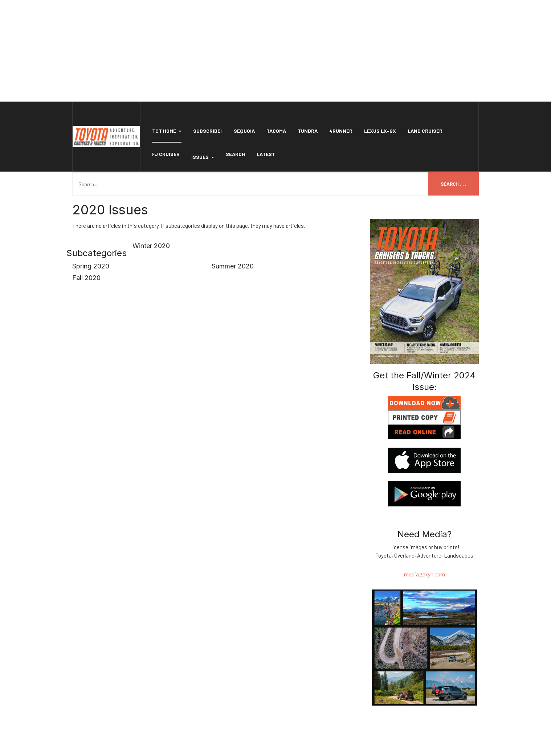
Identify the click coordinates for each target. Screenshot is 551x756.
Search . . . (454, 184)
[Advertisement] (275, 51)
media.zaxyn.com (425, 574)
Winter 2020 (151, 246)
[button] (167, 131)
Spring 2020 (91, 266)
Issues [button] (203, 157)
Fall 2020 (86, 278)
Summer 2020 (233, 266)
